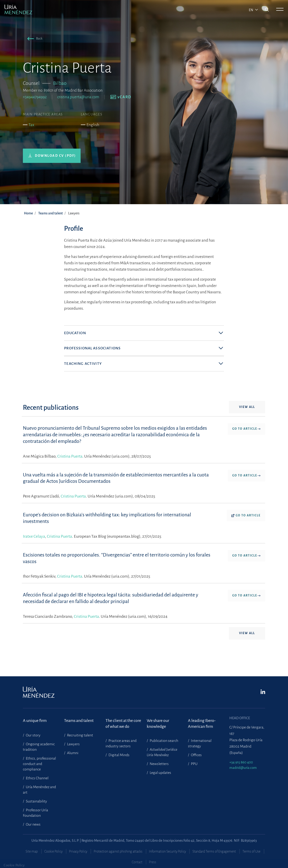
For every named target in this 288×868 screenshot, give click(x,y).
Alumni (72, 753)
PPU (194, 764)
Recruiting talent (80, 735)
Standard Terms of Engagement (214, 851)
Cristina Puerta (70, 471)
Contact (137, 862)
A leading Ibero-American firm (202, 723)
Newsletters (159, 764)
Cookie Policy (53, 851)
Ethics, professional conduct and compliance (39, 764)
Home (28, 213)
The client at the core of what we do (123, 723)
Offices (196, 755)
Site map (32, 851)
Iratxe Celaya (34, 551)
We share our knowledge (158, 723)
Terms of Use (251, 851)
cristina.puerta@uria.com (78, 97)
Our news (33, 824)
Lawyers (73, 744)
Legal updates (160, 773)
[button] (34, 39)
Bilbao (60, 83)
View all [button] (247, 422)
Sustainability (36, 801)
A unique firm (35, 721)
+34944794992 (35, 97)
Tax (31, 125)
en (251, 10)
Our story (33, 735)
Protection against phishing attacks (118, 851)
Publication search (164, 741)
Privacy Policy (78, 851)
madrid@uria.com (243, 768)
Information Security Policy (167, 851)
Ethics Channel (37, 778)
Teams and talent (50, 213)
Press (153, 862)
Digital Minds (119, 755)
